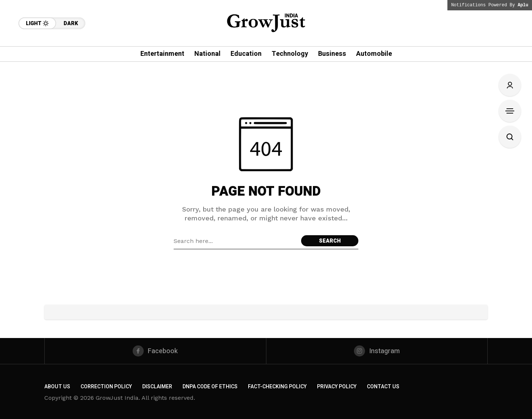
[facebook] (155, 351)
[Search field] (236, 241)
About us (57, 387)
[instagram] (377, 351)
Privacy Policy (337, 387)
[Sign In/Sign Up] (510, 85)
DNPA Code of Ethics (210, 387)
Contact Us (383, 387)
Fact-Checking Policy (277, 387)
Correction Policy (106, 387)
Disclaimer (157, 387)
